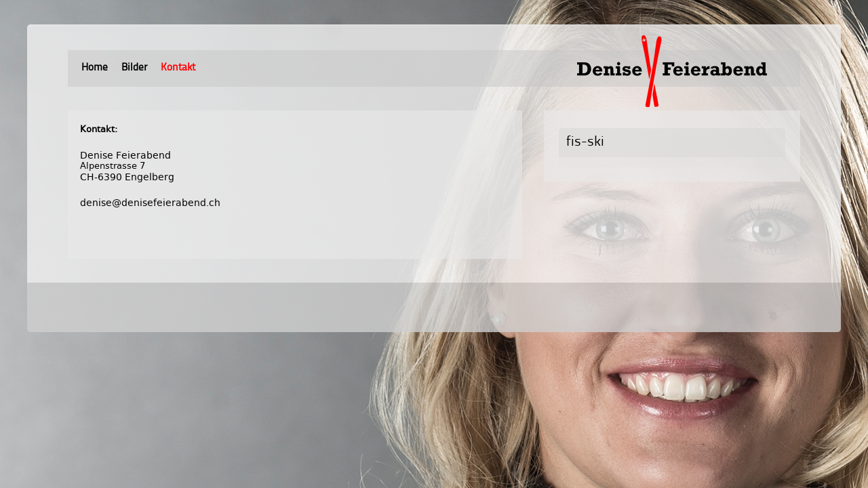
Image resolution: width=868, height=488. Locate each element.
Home (95, 68)
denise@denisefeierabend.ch (150, 203)
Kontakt (178, 68)
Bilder (134, 68)
